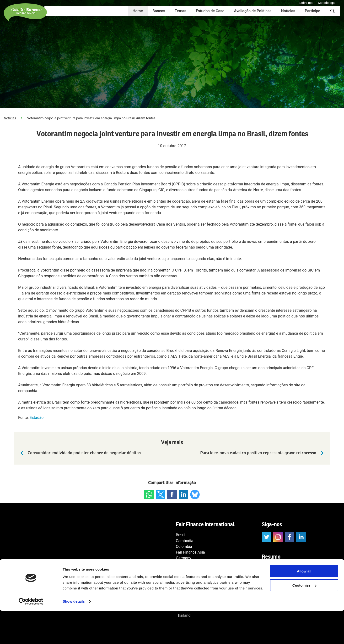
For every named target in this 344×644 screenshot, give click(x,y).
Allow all (304, 604)
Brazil (181, 535)
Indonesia (184, 564)
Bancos (159, 11)
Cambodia (185, 541)
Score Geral (272, 585)
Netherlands (186, 581)
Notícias (288, 11)
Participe (312, 11)
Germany (183, 558)
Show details (74, 635)
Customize (304, 619)
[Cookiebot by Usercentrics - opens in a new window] (31, 635)
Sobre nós (306, 3)
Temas (180, 11)
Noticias (10, 118)
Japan (181, 575)
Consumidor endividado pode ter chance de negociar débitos (79, 453)
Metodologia (327, 3)
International (187, 569)
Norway (182, 587)
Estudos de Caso (210, 11)
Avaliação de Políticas (253, 11)
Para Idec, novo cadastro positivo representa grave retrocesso (263, 453)
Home (138, 11)
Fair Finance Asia (190, 552)
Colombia (184, 547)
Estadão (37, 418)
